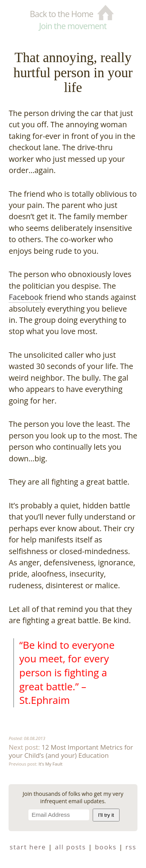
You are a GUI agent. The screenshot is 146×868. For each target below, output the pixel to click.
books (106, 847)
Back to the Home (61, 14)
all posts (70, 847)
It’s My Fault (50, 764)
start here (28, 847)
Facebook (26, 297)
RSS (131, 847)
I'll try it (106, 815)
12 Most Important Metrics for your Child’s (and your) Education (71, 751)
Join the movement (73, 26)
